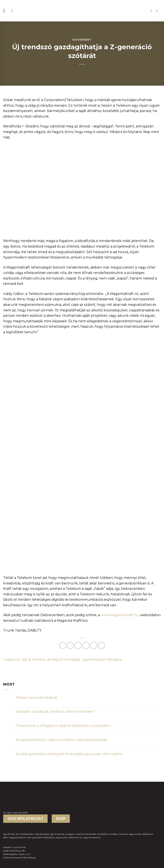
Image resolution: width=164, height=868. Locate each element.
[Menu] (6, 11)
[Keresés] (13, 11)
